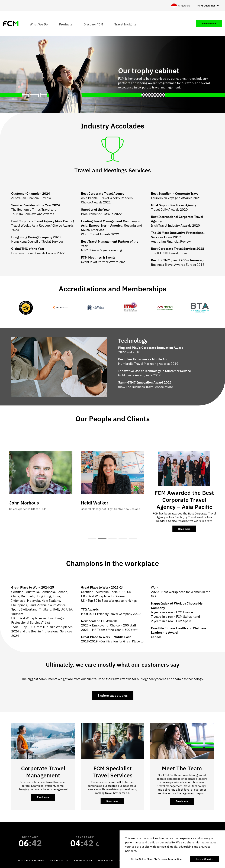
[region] (172, 849)
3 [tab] (112, 538)
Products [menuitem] (66, 24)
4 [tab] (123, 538)
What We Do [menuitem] (39, 24)
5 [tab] (133, 538)
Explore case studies (113, 696)
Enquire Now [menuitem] (209, 24)
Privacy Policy (60, 860)
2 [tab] (102, 538)
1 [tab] (92, 538)
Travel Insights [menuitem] (125, 24)
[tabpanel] (112, 483)
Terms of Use (106, 860)
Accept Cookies (205, 859)
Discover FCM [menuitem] (93, 24)
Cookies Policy (83, 860)
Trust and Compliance (31, 860)
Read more (187, 530)
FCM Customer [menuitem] (206, 6)
